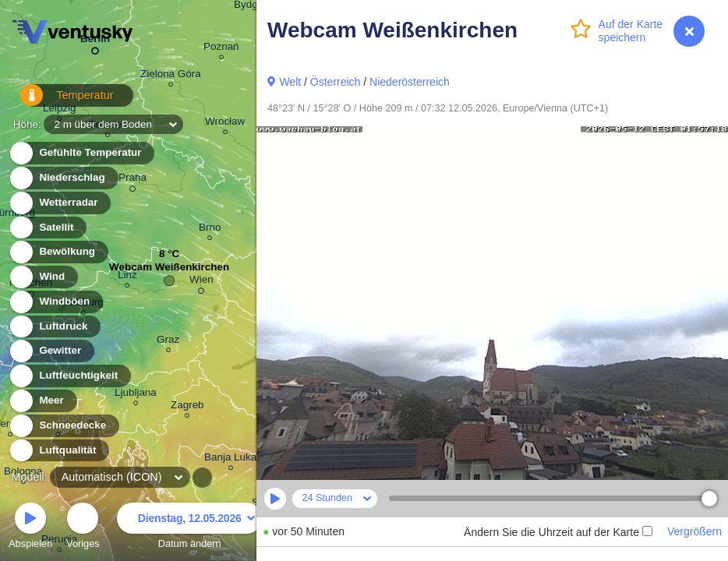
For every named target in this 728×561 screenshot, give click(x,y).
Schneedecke (64, 426)
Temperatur (58, 101)
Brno (210, 229)
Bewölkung (58, 252)
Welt (290, 82)
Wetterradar (60, 203)
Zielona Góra (171, 76)
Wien (201, 282)
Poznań (221, 49)
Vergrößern (694, 531)
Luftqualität (59, 451)
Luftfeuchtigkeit (69, 376)
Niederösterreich (410, 82)
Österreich (336, 82)
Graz (168, 342)
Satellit (48, 228)
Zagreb (187, 407)
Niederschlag (63, 178)
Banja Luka (230, 459)
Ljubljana (136, 395)
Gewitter (51, 351)
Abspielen (30, 528)
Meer (42, 401)
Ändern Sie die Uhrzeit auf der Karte (558, 532)
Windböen (55, 302)
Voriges (83, 528)
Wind (43, 277)
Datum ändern (189, 528)
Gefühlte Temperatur (81, 153)
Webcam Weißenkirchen (169, 271)
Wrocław (225, 123)
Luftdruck (54, 327)
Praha (133, 180)
